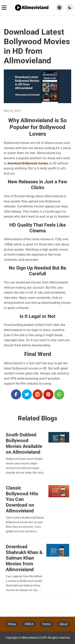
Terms (46, 624)
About (63, 624)
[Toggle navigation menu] (4, 8)
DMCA (29, 624)
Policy (12, 624)
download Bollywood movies (28, 163)
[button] (70, 8)
